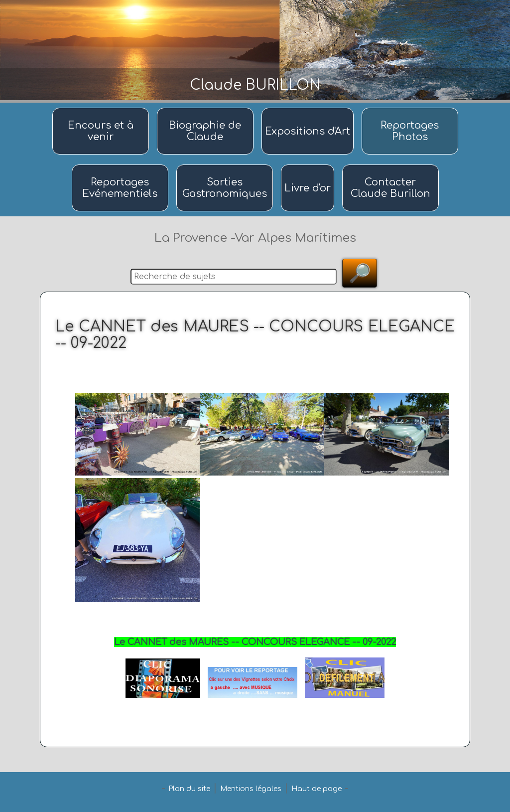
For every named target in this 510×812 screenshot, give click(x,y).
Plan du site (189, 789)
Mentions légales (251, 789)
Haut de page (317, 789)
